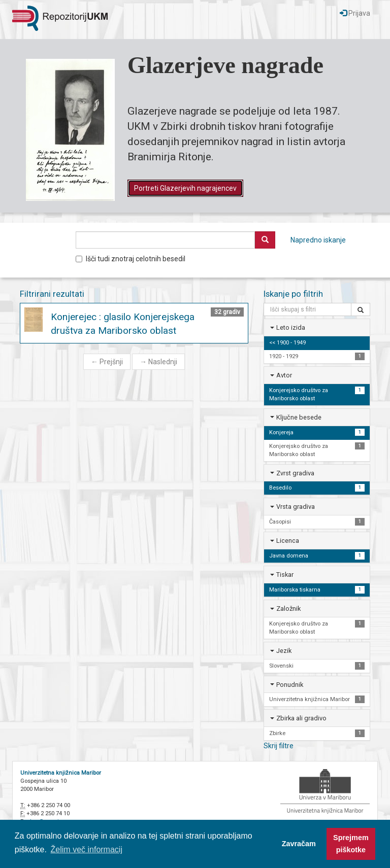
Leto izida (291, 327)
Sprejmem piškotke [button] (351, 844)
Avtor (284, 375)
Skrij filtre (279, 746)
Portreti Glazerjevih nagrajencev (185, 188)
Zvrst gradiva (295, 473)
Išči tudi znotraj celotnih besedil (131, 259)
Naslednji (158, 362)
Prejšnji (107, 362)
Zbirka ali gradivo (301, 718)
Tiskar (285, 575)
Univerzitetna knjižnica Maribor (61, 773)
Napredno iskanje (318, 240)
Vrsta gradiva (296, 507)
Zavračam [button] (299, 844)
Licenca (288, 541)
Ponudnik (290, 685)
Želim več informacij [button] (87, 849)
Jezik (284, 651)
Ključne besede (299, 417)
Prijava (355, 13)
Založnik (288, 609)
